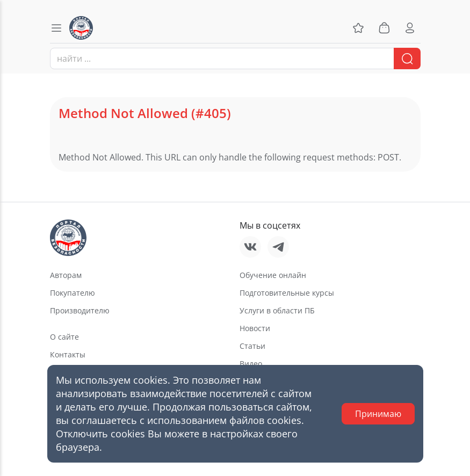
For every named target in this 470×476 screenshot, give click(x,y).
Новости (255, 328)
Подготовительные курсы (287, 293)
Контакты (68, 354)
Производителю (80, 310)
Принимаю (378, 414)
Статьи (252, 346)
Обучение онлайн (273, 275)
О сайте (64, 337)
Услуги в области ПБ (277, 310)
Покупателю (73, 293)
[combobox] (235, 58)
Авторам (66, 275)
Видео (251, 364)
